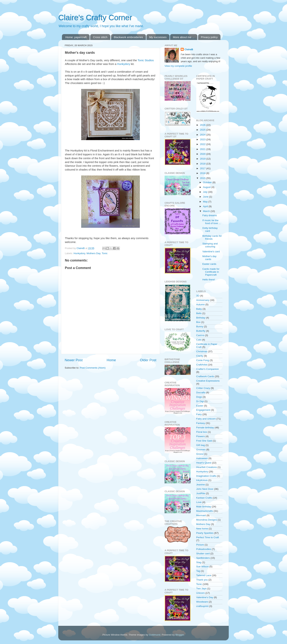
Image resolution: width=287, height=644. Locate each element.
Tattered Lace (204, 575)
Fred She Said (204, 441)
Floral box (202, 432)
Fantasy (201, 423)
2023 (203, 139)
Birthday (201, 318)
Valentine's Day (205, 597)
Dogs (199, 397)
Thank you (202, 580)
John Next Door (205, 489)
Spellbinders (203, 558)
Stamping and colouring (210, 245)
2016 (203, 173)
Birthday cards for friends (212, 237)
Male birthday (204, 507)
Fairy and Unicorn (206, 419)
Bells (199, 313)
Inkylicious (202, 480)
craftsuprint (202, 606)
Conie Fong (203, 360)
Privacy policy (209, 37)
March (207, 211)
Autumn (201, 304)
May (206, 202)
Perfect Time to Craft (208, 537)
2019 (203, 159)
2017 (203, 168)
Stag (199, 562)
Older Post (148, 360)
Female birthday (205, 428)
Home (111, 360)
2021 (203, 149)
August (207, 187)
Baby (199, 309)
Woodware (202, 602)
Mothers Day (93, 253)
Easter (200, 406)
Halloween (202, 458)
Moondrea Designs (207, 520)
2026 (203, 125)
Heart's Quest (204, 463)
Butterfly (201, 331)
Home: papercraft (76, 37)
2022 (203, 144)
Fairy (199, 414)
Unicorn (201, 593)
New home (202, 529)
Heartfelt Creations (207, 467)
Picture (200, 545)
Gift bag (201, 445)
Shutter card (203, 554)
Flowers (201, 436)
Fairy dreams (210, 215)
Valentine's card (211, 251)
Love (199, 502)
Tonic (105, 253)
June (206, 197)
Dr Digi (200, 401)
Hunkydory (124, 64)
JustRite (201, 493)
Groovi (200, 454)
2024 (203, 135)
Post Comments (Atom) (93, 368)
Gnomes (201, 450)
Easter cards (209, 264)
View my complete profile (178, 66)
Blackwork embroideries (128, 37)
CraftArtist (202, 365)
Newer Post (74, 360)
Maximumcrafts (205, 511)
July (206, 192)
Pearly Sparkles (205, 533)
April (206, 206)
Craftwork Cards (205, 376)
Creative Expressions (208, 381)
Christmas (202, 351)
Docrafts (201, 393)
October (208, 182)
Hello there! (209, 280)
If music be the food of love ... (211, 222)
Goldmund (154, 635)
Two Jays (201, 589)
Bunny (200, 326)
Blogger (180, 635)
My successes (158, 37)
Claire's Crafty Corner (95, 18)
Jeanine (201, 485)
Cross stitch (100, 37)
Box (198, 322)
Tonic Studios (146, 60)
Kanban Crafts (204, 498)
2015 (203, 178)
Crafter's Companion (208, 369)
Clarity (200, 356)
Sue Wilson (203, 567)
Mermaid (201, 515)
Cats (199, 340)
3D (198, 296)
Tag (198, 571)
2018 (203, 164)
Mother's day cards (209, 258)
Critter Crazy (203, 388)
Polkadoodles (204, 549)
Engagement (203, 410)
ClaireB (189, 49)
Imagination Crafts (206, 476)
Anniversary (203, 300)
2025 (203, 130)
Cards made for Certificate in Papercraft (211, 272)
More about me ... (184, 37)
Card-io (200, 335)
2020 (203, 154)
